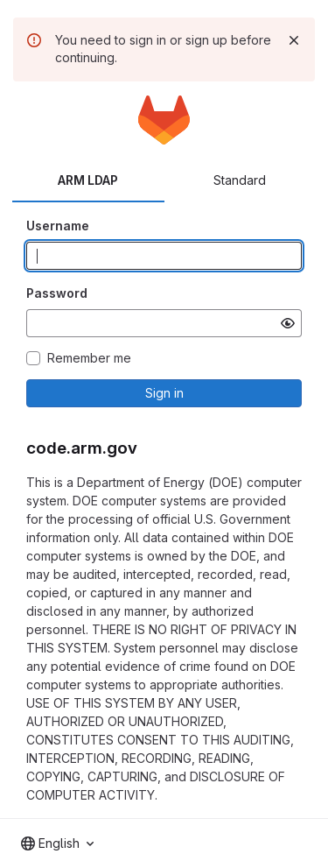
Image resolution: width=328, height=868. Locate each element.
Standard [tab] (240, 180)
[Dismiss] (294, 40)
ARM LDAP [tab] (88, 180)
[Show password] (288, 323)
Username (58, 226)
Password (57, 293)
